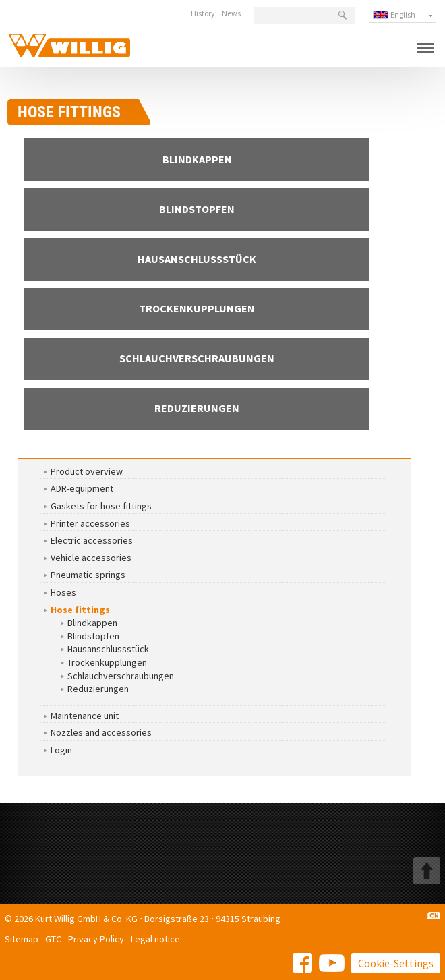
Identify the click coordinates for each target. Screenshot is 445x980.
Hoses (63, 592)
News (231, 13)
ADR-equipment (82, 488)
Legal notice (155, 939)
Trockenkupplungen (107, 662)
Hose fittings (80, 610)
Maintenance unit (85, 716)
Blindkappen (92, 623)
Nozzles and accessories (101, 732)
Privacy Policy (96, 939)
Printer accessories (90, 523)
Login (61, 750)
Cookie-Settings (396, 963)
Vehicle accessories (91, 558)
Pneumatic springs (88, 575)
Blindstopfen (93, 636)
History (203, 13)
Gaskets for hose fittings (101, 506)
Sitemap (22, 939)
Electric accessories (92, 540)
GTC (53, 939)
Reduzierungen (98, 689)
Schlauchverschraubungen (121, 676)
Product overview (87, 471)
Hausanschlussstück (108, 649)
